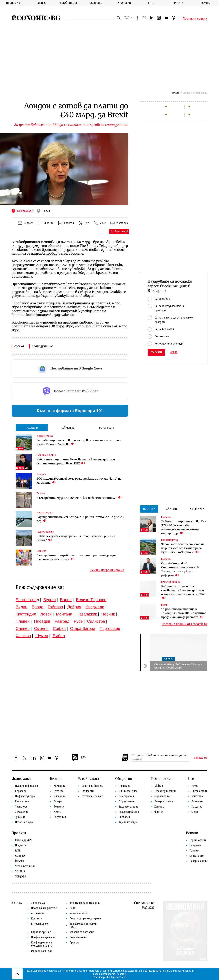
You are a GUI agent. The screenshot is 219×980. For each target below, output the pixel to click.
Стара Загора (83, 628)
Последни (32, 428)
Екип (72, 908)
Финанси (59, 807)
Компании (166, 517)
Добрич (74, 607)
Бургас (50, 600)
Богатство (197, 796)
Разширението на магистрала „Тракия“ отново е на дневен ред (80, 519)
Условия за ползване (82, 932)
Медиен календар (42, 951)
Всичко (205, 3)
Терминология (198, 840)
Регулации (60, 817)
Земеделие (22, 812)
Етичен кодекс (40, 924)
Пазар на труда (24, 822)
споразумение (42, 346)
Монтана (64, 614)
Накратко (168, 659)
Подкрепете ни (78, 937)
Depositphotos (118, 977)
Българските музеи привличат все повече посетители (79, 498)
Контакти (37, 919)
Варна (66, 600)
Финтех (159, 812)
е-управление (163, 796)
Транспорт (21, 807)
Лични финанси (128, 791)
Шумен (42, 636)
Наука (195, 786)
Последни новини (195, 19)
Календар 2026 (24, 840)
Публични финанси (46, 455)
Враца (38, 607)
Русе (78, 621)
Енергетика (22, 801)
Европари (41, 474)
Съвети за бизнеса (92, 786)
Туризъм (41, 493)
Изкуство (197, 807)
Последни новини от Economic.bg (185, 624)
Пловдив (42, 621)
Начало (175, 93)
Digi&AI (159, 786)
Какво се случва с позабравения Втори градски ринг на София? (76, 538)
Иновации (60, 796)
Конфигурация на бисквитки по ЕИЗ (42, 944)
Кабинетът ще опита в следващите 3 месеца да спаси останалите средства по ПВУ (76, 461)
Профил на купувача (43, 937)
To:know (194, 851)
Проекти (178, 3)
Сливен (23, 628)
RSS (78, 758)
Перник (108, 614)
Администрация (128, 822)
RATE (18, 851)
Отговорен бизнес (92, 796)
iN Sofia (20, 861)
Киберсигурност (164, 801)
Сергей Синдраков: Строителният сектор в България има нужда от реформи (180, 569)
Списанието (197, 856)
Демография (126, 796)
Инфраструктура (45, 436)
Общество (96, 3)
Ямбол (59, 636)
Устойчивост (68, 3)
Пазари (58, 801)
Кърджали (95, 607)
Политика (125, 786)
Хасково (23, 636)
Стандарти (88, 791)
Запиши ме (201, 758)
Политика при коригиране (85, 919)
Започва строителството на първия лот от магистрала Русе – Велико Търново (79, 442)
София (59, 628)
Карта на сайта (78, 913)
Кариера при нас (41, 932)
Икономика (14, 3)
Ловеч (46, 614)
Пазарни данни (198, 861)
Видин (21, 607)
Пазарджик (87, 614)
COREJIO (20, 856)
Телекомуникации (165, 791)
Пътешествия (199, 791)
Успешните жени (25, 866)
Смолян (41, 628)
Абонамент (38, 913)
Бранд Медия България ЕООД (83, 925)
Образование (127, 801)
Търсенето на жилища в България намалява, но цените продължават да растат (184, 613)
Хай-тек (159, 807)
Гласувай (156, 352)
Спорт (195, 812)
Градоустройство (45, 532)
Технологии (123, 3)
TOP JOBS (20, 877)
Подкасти (21, 845)
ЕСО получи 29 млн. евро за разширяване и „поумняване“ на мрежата (79, 481)
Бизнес (41, 3)
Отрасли (59, 791)
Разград (62, 621)
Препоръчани (106, 428)
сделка (19, 346)
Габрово (55, 607)
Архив (174, 352)
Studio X (122, 974)
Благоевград (27, 600)
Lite (150, 3)
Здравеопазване (128, 807)
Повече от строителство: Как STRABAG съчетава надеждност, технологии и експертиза (184, 527)
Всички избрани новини (107, 570)
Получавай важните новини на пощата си (160, 755)
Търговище (110, 628)
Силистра (96, 621)
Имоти (164, 605)
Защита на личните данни (85, 903)
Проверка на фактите (44, 908)
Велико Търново (91, 600)
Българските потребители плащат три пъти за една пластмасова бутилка (77, 557)
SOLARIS (20, 871)
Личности (197, 801)
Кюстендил (26, 614)
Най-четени (68, 428)
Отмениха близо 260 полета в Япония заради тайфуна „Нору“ (178, 666)
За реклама (38, 903)
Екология (41, 551)
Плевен (23, 621)
